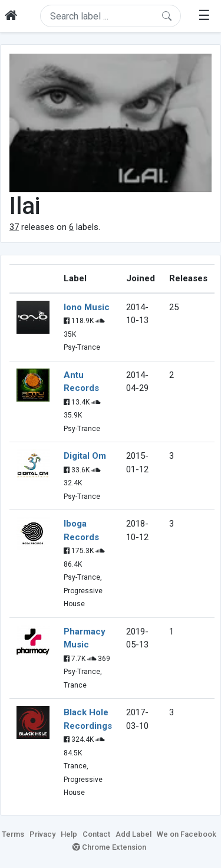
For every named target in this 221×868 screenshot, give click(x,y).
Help (69, 834)
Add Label (133, 834)
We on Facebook (187, 834)
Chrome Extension (109, 847)
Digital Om (85, 456)
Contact (96, 834)
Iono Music (87, 307)
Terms (13, 834)
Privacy (42, 834)
